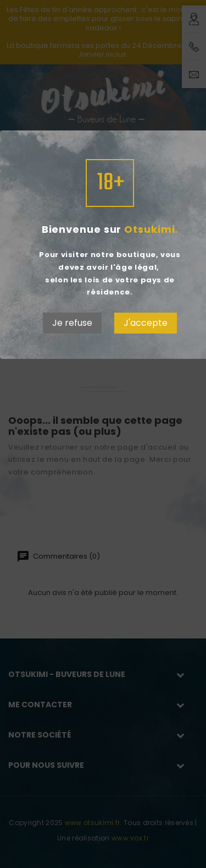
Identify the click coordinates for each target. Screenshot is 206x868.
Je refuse (72, 323)
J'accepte (146, 323)
